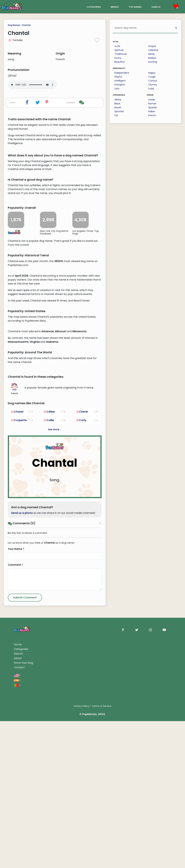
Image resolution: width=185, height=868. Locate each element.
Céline (51, 558)
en (17, 822)
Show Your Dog (23, 810)
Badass (152, 58)
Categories (21, 796)
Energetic (120, 85)
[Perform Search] (176, 28)
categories (94, 7)
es (17, 827)
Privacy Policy (81, 853)
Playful (118, 77)
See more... (55, 576)
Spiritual (119, 50)
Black (117, 104)
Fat (116, 115)
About (18, 805)
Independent (122, 73)
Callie (50, 567)
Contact (19, 814)
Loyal (151, 89)
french (14, 536)
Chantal (26, 25)
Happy (152, 73)
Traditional (121, 54)
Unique (152, 46)
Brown (118, 107)
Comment (15, 712)
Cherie (83, 558)
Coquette (20, 567)
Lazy (117, 89)
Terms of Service (102, 853)
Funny (118, 58)
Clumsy (153, 85)
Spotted (119, 111)
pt (17, 832)
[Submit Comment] (25, 744)
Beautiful (120, 62)
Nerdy (152, 54)
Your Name (16, 696)
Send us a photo (22, 660)
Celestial (153, 50)
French (152, 115)
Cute (117, 46)
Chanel (19, 558)
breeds (115, 7)
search (156, 7)
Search (18, 801)
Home (18, 791)
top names (135, 7)
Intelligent (120, 81)
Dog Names (14, 25)
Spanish (153, 107)
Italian (152, 111)
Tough (152, 77)
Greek (152, 100)
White (118, 100)
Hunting (153, 62)
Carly (83, 567)
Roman (152, 104)
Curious (153, 81)
